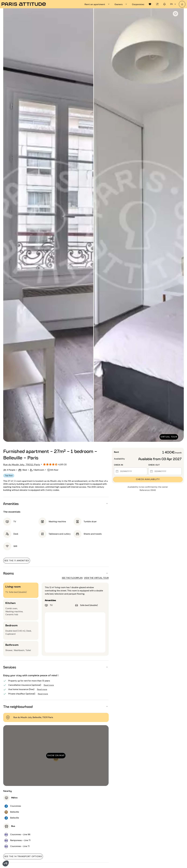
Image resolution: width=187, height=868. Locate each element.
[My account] (182, 4)
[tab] (97, 4)
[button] (6, 863)
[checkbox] (175, 14)
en (173, 4)
